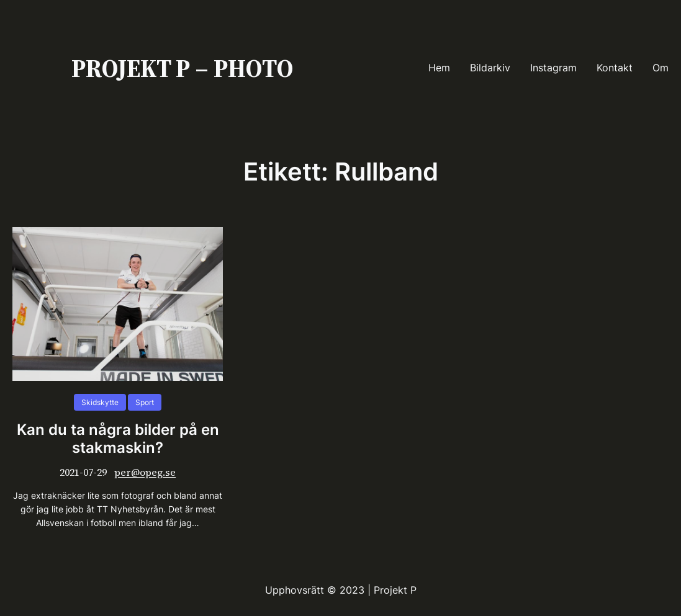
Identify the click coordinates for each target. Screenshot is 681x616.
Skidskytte (100, 402)
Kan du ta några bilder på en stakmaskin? (118, 439)
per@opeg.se (145, 472)
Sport (145, 402)
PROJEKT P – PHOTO (182, 68)
